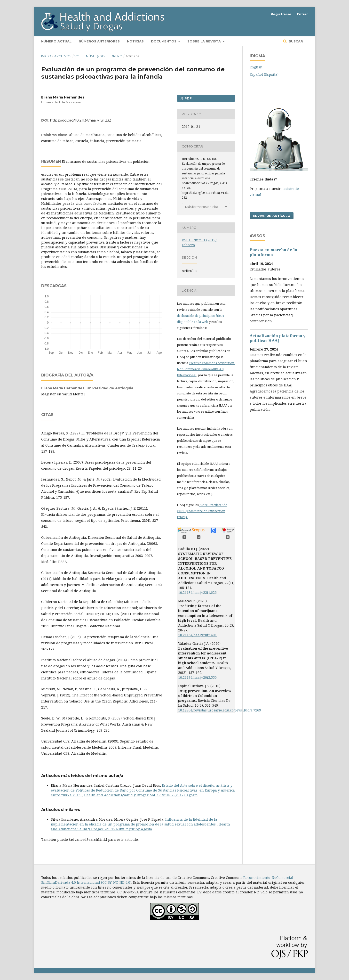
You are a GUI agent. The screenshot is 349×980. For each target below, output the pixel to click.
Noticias (135, 41)
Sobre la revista (205, 41)
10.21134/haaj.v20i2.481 (197, 635)
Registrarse (281, 14)
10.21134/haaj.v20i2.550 (197, 677)
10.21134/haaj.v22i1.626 (197, 592)
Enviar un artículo (272, 216)
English (256, 67)
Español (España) (264, 74)
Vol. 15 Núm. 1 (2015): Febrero (98, 56)
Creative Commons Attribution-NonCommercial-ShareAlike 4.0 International (206, 369)
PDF (188, 98)
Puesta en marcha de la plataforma (273, 252)
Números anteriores (99, 41)
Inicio (46, 56)
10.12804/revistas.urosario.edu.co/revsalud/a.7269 (220, 710)
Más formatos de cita (202, 207)
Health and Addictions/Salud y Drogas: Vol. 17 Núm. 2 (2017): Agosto (141, 795)
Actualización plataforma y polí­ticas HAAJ (278, 338)
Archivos (63, 56)
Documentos (164, 41)
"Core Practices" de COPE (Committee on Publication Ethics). (202, 511)
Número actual (56, 41)
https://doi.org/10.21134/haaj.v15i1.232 (81, 120)
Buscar (295, 41)
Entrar (302, 14)
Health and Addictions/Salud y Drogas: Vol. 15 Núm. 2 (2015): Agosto (140, 827)
